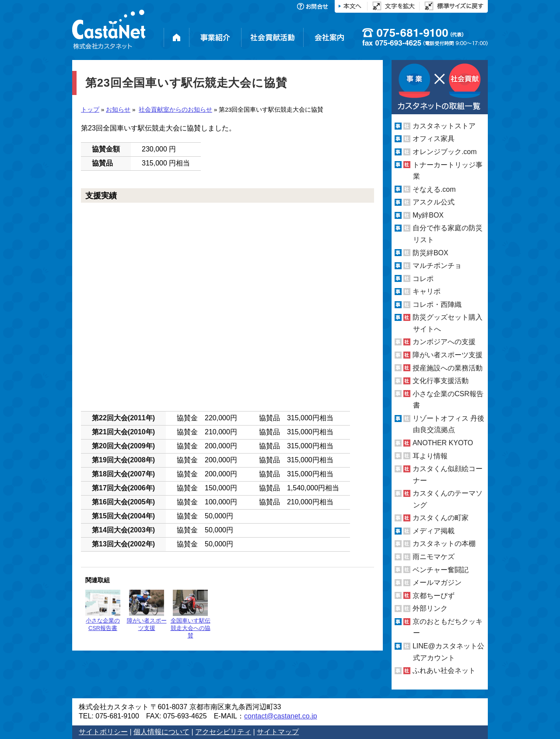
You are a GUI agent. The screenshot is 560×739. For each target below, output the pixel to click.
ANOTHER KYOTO (443, 443)
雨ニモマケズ (434, 557)
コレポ (423, 279)
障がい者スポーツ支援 (147, 611)
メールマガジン (437, 582)
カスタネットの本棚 (444, 544)
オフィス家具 (434, 139)
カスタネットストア (444, 126)
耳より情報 (430, 456)
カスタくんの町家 (441, 518)
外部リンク (430, 608)
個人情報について (161, 732)
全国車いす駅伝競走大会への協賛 (191, 614)
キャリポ (427, 291)
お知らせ (118, 110)
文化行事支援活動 (441, 381)
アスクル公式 (434, 202)
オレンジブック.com (445, 152)
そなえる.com (434, 189)
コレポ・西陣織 (437, 304)
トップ (90, 110)
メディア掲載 (434, 531)
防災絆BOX (430, 252)
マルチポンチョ (437, 266)
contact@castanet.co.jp (281, 716)
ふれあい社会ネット (444, 670)
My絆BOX (428, 215)
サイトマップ (278, 732)
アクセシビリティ (223, 732)
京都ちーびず (434, 596)
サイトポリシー (103, 732)
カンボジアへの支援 (444, 342)
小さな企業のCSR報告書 (103, 611)
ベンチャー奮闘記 (441, 570)
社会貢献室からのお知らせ (175, 110)
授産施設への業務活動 (448, 368)
